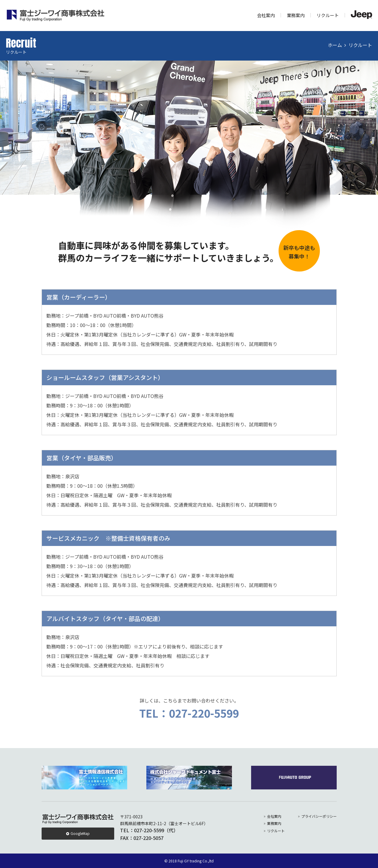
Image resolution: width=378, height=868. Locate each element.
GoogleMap (80, 833)
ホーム (335, 45)
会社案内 (266, 15)
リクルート (328, 15)
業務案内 (296, 15)
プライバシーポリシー (319, 816)
